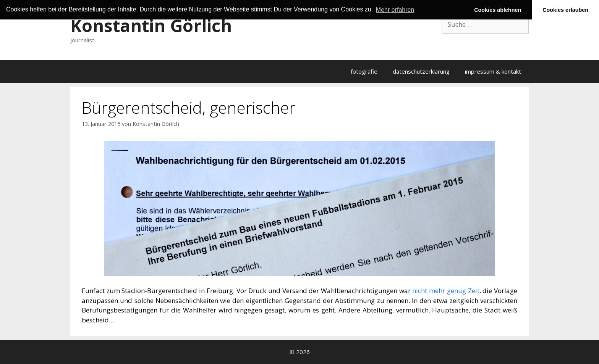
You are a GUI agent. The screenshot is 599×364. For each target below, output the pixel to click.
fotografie (364, 71)
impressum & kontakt (493, 71)
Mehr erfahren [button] (395, 10)
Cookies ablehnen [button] (498, 10)
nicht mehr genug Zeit (446, 291)
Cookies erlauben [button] (565, 10)
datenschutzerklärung (421, 71)
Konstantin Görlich (151, 25)
